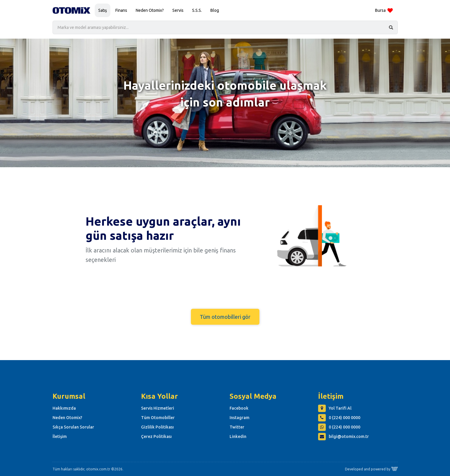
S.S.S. (197, 10)
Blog (215, 10)
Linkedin (238, 436)
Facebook (239, 408)
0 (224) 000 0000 (339, 418)
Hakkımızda (64, 408)
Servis (178, 10)
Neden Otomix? (150, 10)
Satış (103, 10)
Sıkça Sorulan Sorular (73, 427)
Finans (121, 10)
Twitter (237, 427)
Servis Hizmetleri (158, 408)
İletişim (60, 436)
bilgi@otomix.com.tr (343, 436)
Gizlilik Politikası (157, 427)
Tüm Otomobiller (158, 418)
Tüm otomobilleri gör (225, 317)
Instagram (239, 418)
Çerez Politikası (156, 436)
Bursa (384, 11)
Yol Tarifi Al (335, 408)
